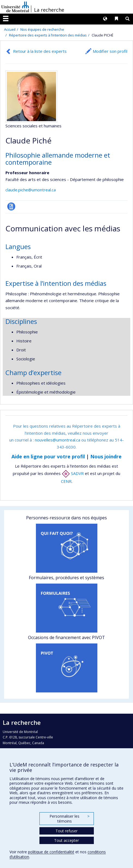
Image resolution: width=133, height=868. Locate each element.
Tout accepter (66, 840)
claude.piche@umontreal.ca (31, 190)
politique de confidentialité (51, 852)
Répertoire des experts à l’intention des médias (48, 35)
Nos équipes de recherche (42, 29)
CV (11, 206)
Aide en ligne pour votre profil (48, 456)
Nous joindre (106, 456)
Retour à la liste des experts (40, 51)
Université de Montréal (15, 7)
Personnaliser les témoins (69, 819)
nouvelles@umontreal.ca (58, 440)
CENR (66, 481)
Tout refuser (66, 831)
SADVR (73, 473)
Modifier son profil (110, 51)
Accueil (10, 29)
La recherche (49, 10)
